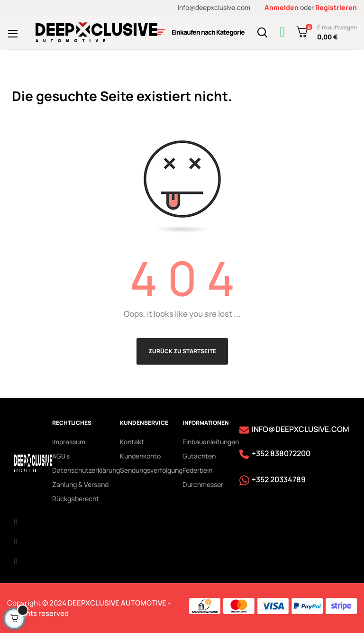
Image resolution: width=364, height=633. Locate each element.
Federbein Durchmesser (203, 477)
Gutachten (199, 456)
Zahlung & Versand (80, 484)
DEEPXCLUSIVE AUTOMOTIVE (117, 603)
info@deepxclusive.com (214, 7)
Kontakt (132, 442)
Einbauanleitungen (211, 442)
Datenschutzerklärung (86, 470)
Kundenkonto (140, 456)
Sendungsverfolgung (151, 470)
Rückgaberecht (76, 499)
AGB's (61, 456)
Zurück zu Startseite (182, 351)
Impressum (69, 442)
